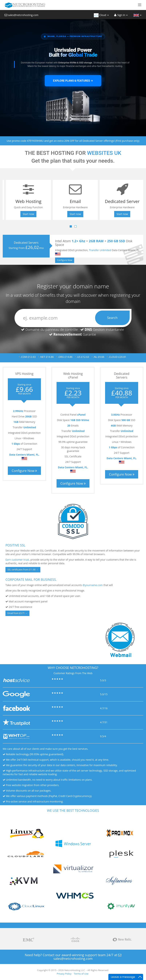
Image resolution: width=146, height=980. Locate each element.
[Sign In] (121, 15)
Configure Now (66, 260)
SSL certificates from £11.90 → (23, 570)
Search (112, 318)
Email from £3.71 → (17, 613)
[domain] (73, 318)
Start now (26, 214)
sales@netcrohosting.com (21, 15)
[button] (140, 5)
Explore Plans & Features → (73, 81)
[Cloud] (101, 15)
